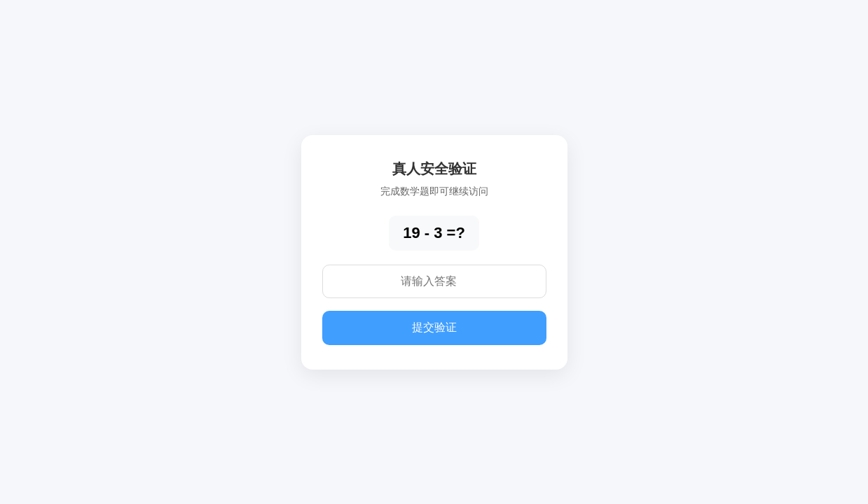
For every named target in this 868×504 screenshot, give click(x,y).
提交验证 (434, 327)
